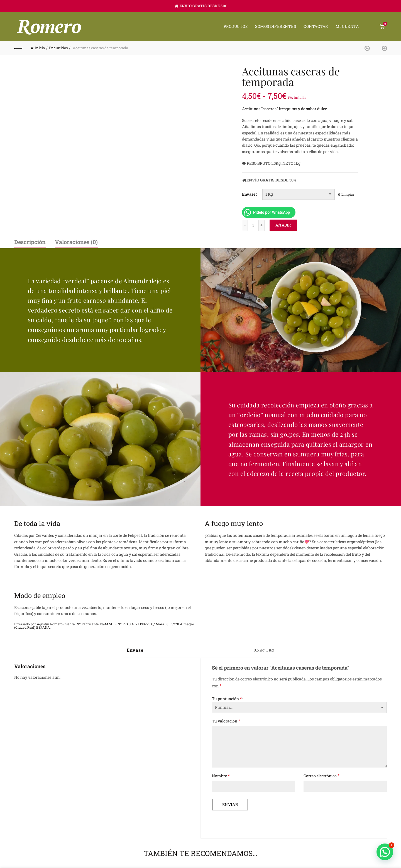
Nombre (221, 775)
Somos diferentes (276, 26)
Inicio (40, 48)
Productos (236, 26)
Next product (383, 48)
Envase (249, 194)
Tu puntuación (227, 698)
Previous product (369, 48)
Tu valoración (226, 721)
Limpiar (348, 194)
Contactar (316, 26)
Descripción (30, 242)
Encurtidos (58, 48)
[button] (385, 852)
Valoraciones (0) (76, 242)
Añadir (283, 225)
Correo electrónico (321, 775)
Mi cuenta (347, 26)
